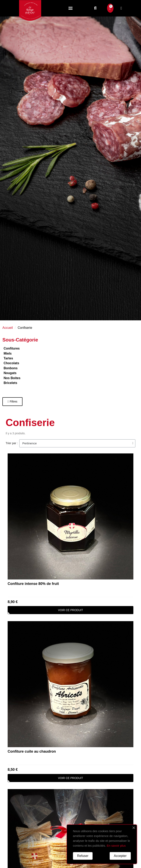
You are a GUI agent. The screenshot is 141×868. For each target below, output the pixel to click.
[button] (95, 8)
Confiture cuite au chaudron (32, 751)
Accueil (8, 328)
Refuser (83, 856)
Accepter (120, 856)
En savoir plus (116, 846)
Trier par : (12, 443)
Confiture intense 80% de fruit (33, 584)
